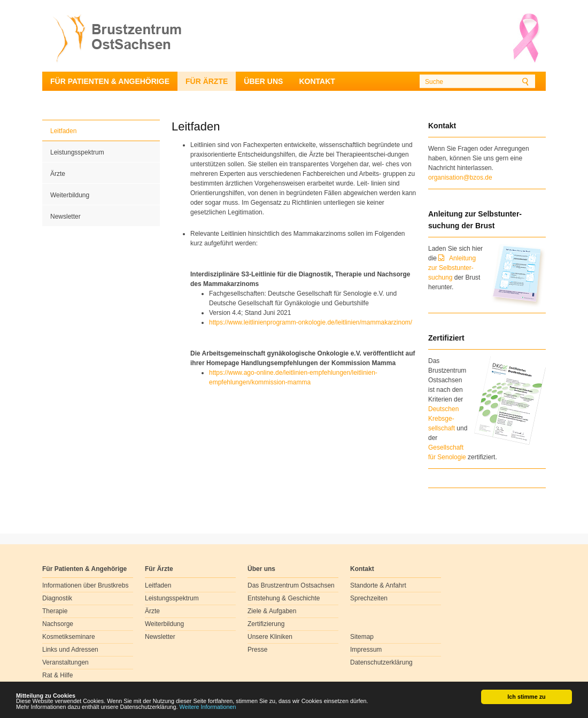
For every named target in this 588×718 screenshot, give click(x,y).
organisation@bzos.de (460, 177)
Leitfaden (63, 131)
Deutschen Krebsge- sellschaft (443, 419)
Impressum (366, 650)
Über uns (263, 81)
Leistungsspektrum (77, 152)
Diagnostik (57, 598)
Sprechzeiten (369, 598)
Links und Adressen (70, 650)
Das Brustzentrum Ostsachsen (291, 585)
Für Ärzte (207, 81)
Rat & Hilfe (57, 675)
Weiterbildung (70, 195)
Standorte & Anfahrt (378, 585)
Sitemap (362, 637)
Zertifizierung (266, 624)
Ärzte (58, 174)
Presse (257, 650)
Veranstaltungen (65, 662)
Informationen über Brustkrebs (85, 585)
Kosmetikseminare (69, 637)
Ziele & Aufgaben (272, 611)
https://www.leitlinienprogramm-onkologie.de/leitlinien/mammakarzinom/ (311, 322)
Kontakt (317, 81)
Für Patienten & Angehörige (110, 81)
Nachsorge (58, 624)
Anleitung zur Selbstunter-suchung (452, 268)
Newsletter (65, 217)
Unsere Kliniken (270, 637)
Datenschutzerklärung (381, 662)
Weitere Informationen (208, 707)
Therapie (55, 611)
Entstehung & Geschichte (284, 598)
